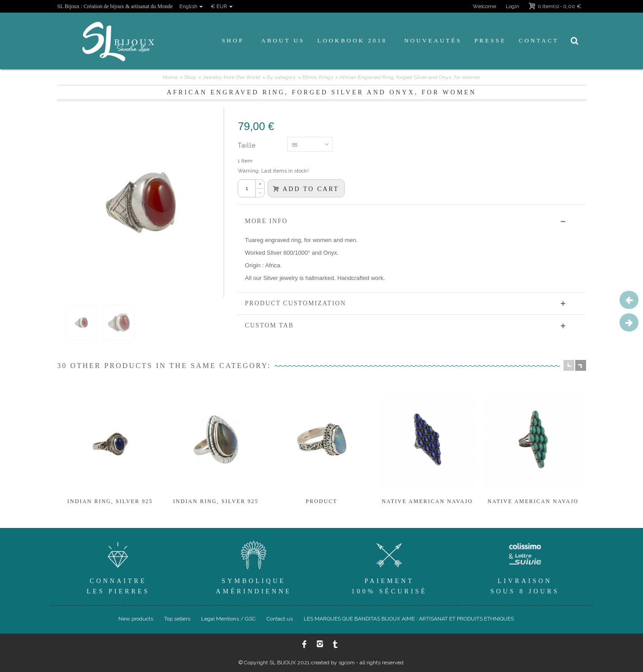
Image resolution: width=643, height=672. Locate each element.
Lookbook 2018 (352, 40)
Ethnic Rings (318, 77)
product (321, 501)
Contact (539, 40)
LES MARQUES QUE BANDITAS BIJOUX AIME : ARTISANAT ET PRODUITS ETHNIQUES (409, 619)
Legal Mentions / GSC (228, 619)
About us (283, 40)
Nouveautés (433, 40)
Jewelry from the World (231, 77)
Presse (490, 40)
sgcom (347, 663)
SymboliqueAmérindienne (254, 566)
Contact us (280, 619)
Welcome (484, 6)
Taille (248, 145)
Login (512, 6)
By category (281, 77)
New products (136, 619)
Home (170, 77)
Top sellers (177, 619)
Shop (233, 40)
